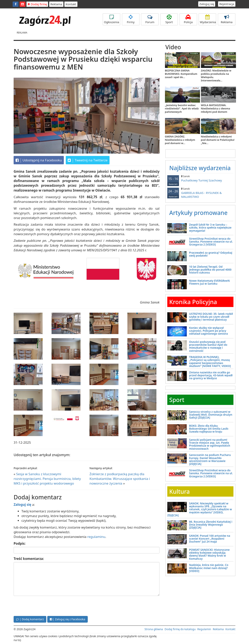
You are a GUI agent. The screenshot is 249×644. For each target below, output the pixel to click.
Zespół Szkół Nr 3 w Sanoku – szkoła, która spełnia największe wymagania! (210, 228)
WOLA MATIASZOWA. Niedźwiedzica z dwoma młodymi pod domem (216, 108)
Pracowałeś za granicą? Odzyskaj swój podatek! (211, 254)
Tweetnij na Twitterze (88, 160)
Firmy (131, 19)
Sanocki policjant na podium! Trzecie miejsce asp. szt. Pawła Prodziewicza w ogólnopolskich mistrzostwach (210, 444)
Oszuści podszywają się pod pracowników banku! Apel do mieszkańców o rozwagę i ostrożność (208, 346)
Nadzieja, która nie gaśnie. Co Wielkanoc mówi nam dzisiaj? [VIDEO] (209, 568)
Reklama (56, 4)
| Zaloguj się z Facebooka (68, 619)
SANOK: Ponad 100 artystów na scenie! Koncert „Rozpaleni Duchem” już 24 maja (210, 539)
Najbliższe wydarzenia (200, 168)
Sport (169, 19)
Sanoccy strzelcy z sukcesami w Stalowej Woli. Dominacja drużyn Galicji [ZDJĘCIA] (211, 415)
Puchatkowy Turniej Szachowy (200, 178)
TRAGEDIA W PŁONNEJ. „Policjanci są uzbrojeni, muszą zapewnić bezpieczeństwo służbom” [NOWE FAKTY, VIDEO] (210, 361)
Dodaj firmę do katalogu (180, 629)
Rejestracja (227, 4)
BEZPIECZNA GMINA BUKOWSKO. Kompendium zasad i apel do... (181, 74)
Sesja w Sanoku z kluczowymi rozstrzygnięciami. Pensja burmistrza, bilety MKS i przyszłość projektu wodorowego (47, 479)
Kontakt (71, 4)
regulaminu (96, 537)
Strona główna (154, 629)
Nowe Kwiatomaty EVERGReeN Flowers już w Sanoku (209, 282)
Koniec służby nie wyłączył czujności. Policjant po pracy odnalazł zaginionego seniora (208, 331)
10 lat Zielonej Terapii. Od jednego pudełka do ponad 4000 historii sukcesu (210, 270)
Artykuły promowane (198, 213)
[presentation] (43, 605)
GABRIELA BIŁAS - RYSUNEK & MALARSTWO (200, 193)
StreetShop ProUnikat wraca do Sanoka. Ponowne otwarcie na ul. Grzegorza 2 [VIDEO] (211, 242)
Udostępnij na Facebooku (39, 160)
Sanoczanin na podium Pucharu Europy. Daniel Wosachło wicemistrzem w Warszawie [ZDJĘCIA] (210, 459)
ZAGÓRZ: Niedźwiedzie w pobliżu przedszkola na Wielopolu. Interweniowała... (216, 75)
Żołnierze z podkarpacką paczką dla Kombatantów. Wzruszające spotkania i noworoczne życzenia (120, 479)
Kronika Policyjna (193, 302)
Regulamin (204, 629)
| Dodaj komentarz (30, 619)
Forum (150, 19)
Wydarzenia (208, 19)
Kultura (179, 491)
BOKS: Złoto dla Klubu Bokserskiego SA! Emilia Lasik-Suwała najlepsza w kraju (209, 429)
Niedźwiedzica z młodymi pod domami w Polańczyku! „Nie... (218, 140)
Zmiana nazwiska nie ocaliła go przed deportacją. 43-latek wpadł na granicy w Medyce (211, 375)
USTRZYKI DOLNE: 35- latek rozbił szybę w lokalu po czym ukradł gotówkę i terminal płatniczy (211, 317)
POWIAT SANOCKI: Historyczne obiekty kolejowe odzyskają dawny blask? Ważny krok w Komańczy (209, 554)
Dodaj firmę (37, 4)
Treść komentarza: (29, 559)
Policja (188, 19)
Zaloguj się (207, 4)
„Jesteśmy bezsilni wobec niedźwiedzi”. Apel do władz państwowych (182, 108)
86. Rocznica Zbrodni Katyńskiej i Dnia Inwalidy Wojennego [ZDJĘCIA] (211, 525)
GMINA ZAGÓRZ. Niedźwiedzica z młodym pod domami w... (180, 140)
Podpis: (20, 543)
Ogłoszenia (111, 19)
